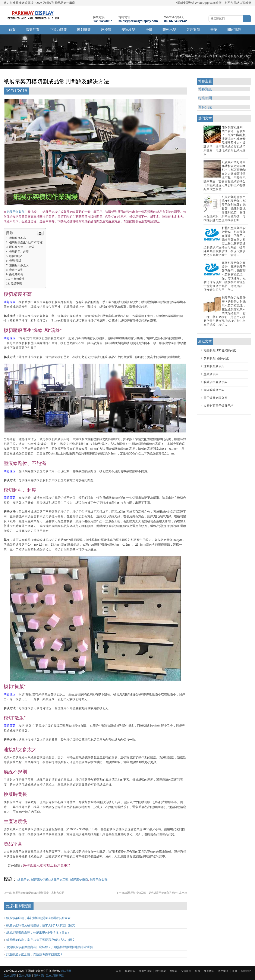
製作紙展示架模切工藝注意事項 (47, 865)
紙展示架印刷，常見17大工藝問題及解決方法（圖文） (42, 940)
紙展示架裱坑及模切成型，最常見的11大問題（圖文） (42, 925)
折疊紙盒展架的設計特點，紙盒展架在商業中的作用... (234, 232)
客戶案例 (193, 30)
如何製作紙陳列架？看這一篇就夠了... (234, 131)
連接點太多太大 (19, 265)
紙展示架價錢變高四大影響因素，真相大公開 (34, 893)
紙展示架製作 (16, 212)
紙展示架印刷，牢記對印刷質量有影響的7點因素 (38, 918)
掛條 (149, 30)
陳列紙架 (84, 30)
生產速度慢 (18, 279)
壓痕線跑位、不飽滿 (22, 247)
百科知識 (205, 107)
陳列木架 (169, 30)
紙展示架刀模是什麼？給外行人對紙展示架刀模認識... (234, 302)
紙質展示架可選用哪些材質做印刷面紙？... (234, 166)
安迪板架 (128, 30)
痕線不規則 (16, 270)
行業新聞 (205, 98)
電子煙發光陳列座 (215, 398)
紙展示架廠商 (79, 880)
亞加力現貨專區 (55, 976)
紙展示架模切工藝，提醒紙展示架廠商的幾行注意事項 (152, 893)
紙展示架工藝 (59, 880)
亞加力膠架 (58, 30)
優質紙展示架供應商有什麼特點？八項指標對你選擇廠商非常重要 (50, 947)
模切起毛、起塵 (19, 252)
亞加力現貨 (25, 976)
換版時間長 (16, 274)
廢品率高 (16, 283)
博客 (188, 56)
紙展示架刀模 (40, 880)
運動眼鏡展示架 (214, 366)
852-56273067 (102, 21)
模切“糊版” (16, 256)
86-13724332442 (176, 21)
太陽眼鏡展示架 (214, 390)
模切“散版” (16, 261)
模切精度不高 (18, 238)
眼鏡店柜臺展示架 (215, 382)
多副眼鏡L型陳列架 (216, 358)
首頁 (12, 30)
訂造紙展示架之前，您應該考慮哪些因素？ (35, 954)
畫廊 (214, 30)
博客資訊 (205, 89)
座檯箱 (106, 30)
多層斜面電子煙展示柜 (218, 406)
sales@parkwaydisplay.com (138, 21)
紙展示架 (23, 880)
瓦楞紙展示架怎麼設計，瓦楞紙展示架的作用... (234, 267)
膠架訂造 (33, 30)
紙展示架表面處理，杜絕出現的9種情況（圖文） (38, 933)
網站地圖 (66, 971)
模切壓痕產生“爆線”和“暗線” (26, 242)
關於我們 (234, 30)
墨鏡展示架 (211, 374)
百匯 (179, 56)
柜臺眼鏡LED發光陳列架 (220, 350)
